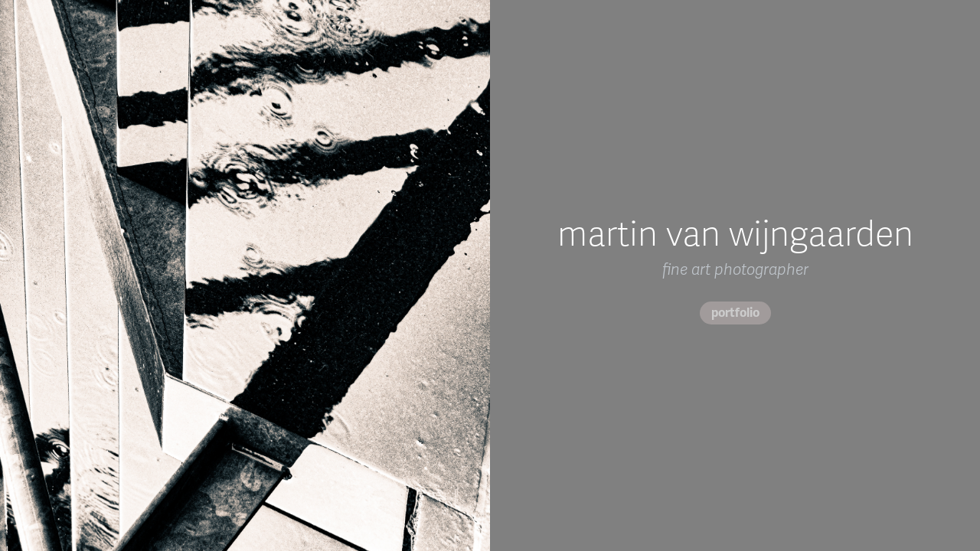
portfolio (735, 313)
